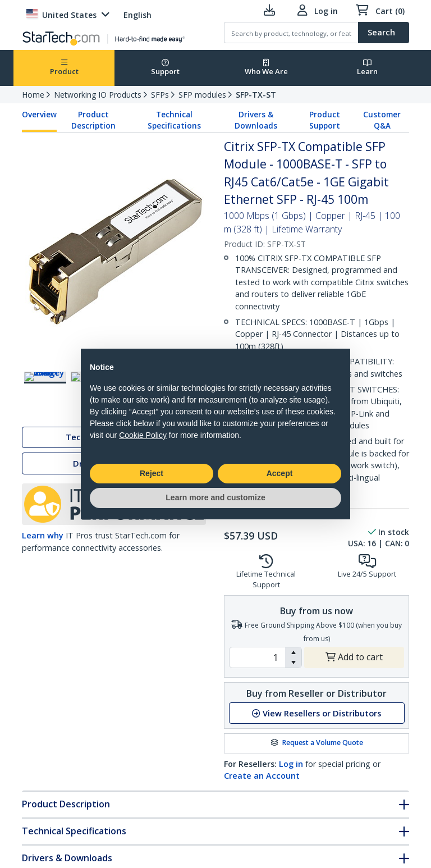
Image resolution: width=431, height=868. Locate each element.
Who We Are (266, 68)
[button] (293, 652)
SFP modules (202, 95)
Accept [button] (280, 473)
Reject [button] (152, 473)
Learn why (43, 538)
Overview (39, 115)
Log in (291, 764)
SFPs (160, 95)
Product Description (93, 120)
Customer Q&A (382, 120)
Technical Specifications (174, 120)
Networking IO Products (98, 95)
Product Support (325, 120)
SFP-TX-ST (256, 95)
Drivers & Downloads (256, 120)
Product (64, 68)
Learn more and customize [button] (215, 497)
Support (165, 68)
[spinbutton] (257, 657)
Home (33, 95)
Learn (367, 68)
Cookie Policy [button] (143, 435)
